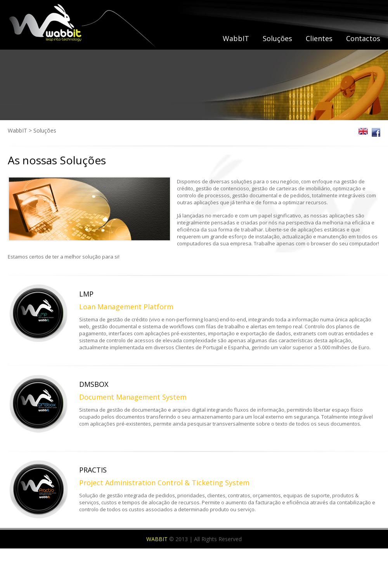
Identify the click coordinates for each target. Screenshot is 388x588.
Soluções (277, 38)
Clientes (319, 38)
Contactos (363, 38)
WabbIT (236, 38)
